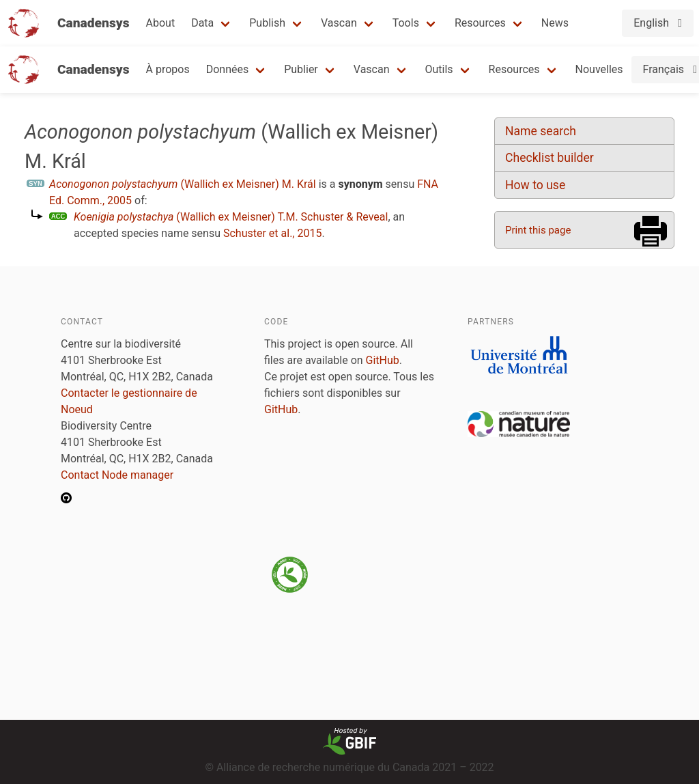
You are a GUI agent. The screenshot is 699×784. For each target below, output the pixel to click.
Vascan (339, 23)
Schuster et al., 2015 (272, 233)
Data (202, 23)
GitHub (383, 360)
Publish (267, 23)
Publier (301, 69)
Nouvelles (599, 69)
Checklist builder (550, 158)
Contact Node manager (117, 475)
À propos (168, 69)
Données (228, 69)
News (555, 23)
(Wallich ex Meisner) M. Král (183, 184)
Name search (541, 131)
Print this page (538, 230)
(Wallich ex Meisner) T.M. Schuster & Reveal (231, 217)
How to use (535, 185)
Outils (439, 69)
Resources (480, 23)
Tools (406, 23)
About (161, 23)
